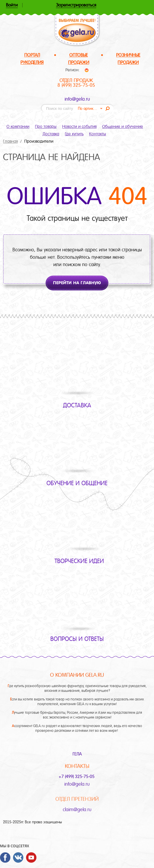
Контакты (98, 134)
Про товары (46, 126)
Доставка (51, 134)
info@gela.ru (77, 99)
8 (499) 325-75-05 (76, 85)
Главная (10, 141)
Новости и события (79, 126)
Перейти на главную (77, 283)
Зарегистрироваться (76, 5)
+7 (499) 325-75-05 (77, 777)
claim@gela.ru (77, 810)
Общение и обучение (123, 126)
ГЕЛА (77, 754)
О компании (18, 126)
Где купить (74, 134)
